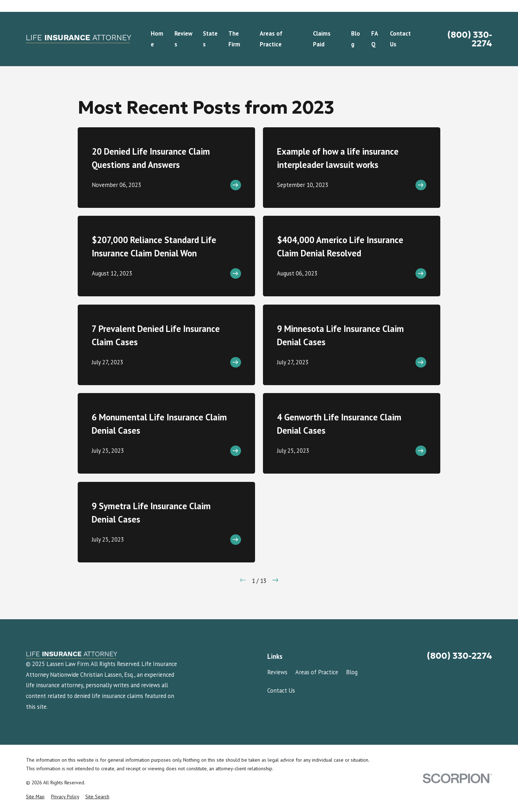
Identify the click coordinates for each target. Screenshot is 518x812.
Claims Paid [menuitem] (322, 39)
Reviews (277, 672)
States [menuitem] (210, 39)
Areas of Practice (317, 672)
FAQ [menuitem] (375, 39)
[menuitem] (35, 797)
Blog (352, 672)
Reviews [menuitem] (183, 39)
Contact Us (281, 690)
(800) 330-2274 (470, 39)
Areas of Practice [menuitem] (271, 39)
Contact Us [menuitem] (400, 39)
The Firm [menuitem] (234, 39)
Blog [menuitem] (356, 39)
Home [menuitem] (157, 39)
